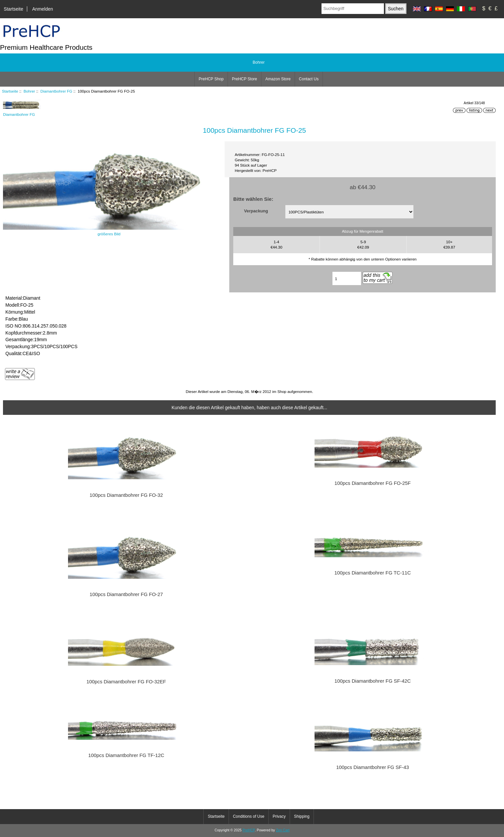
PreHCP (249, 830)
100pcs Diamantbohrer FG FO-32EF (126, 682)
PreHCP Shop (211, 79)
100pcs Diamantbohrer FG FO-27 (126, 594)
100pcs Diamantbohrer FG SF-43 (372, 767)
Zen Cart (283, 830)
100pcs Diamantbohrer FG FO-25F (373, 483)
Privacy (279, 816)
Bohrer (29, 91)
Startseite (13, 9)
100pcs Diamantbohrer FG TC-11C (373, 573)
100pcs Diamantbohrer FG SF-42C (373, 681)
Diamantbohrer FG (56, 91)
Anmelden (43, 9)
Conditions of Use (249, 816)
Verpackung (256, 211)
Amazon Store (278, 79)
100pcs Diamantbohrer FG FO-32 (126, 495)
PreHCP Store (245, 79)
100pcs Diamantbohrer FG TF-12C (126, 755)
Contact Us (309, 79)
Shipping (302, 816)
